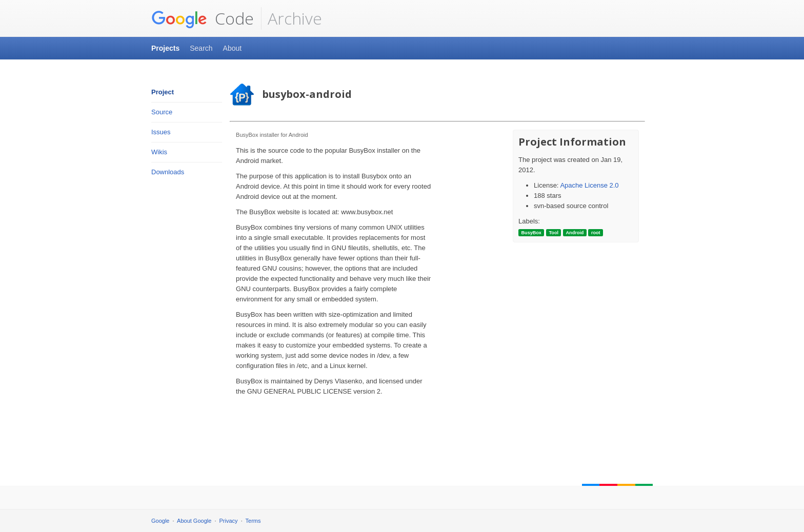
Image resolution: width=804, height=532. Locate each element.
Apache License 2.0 (589, 185)
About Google (194, 521)
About (233, 48)
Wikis (159, 152)
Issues (161, 132)
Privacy (229, 521)
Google (160, 521)
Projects (165, 48)
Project (163, 92)
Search (201, 48)
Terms (253, 521)
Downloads (168, 172)
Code (203, 18)
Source (162, 112)
